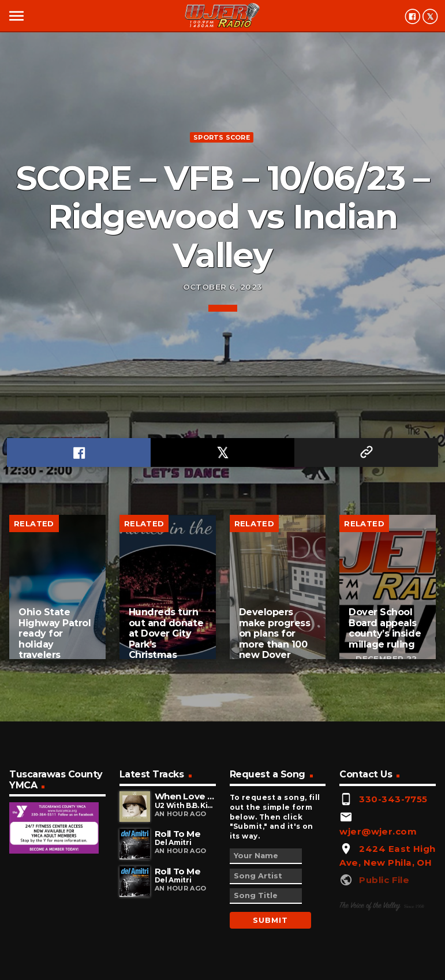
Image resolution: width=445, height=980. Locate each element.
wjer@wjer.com (378, 831)
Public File (384, 880)
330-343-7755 (393, 799)
